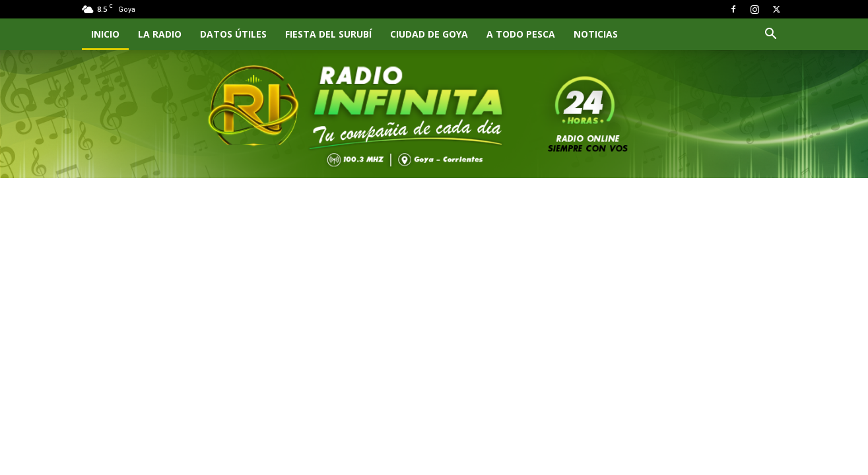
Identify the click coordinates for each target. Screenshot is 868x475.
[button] (771, 35)
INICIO (105, 34)
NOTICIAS (596, 34)
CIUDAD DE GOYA (429, 34)
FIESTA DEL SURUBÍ (328, 34)
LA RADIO (160, 34)
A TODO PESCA (521, 34)
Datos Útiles (233, 34)
